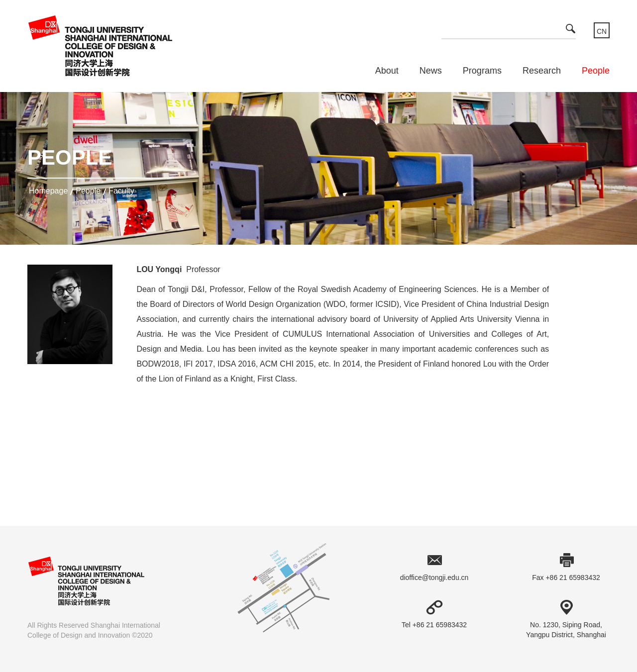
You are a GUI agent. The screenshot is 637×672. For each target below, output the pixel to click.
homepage (48, 191)
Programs (482, 71)
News (431, 71)
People (596, 71)
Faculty (121, 191)
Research (542, 71)
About (387, 71)
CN (602, 31)
